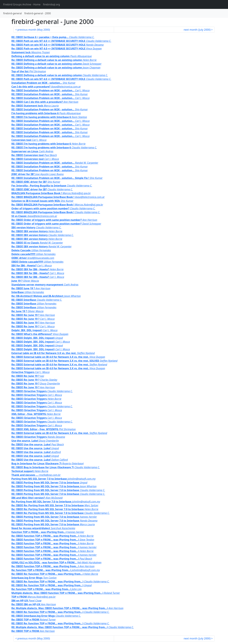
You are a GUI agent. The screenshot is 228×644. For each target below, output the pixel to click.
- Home (22, 4)
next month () (197, 30)
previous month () (34, 30)
